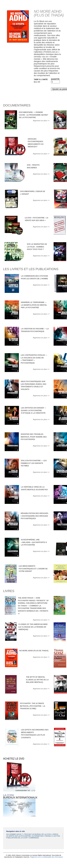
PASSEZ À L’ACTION (53, 836)
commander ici (23, 790)
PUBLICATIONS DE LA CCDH (17, 838)
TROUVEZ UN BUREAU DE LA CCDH (38, 834)
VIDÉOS (55, 834)
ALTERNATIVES (38, 836)
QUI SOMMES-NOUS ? (15, 834)
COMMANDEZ (34, 838)
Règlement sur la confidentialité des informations (47, 857)
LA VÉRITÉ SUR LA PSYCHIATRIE (19, 836)
